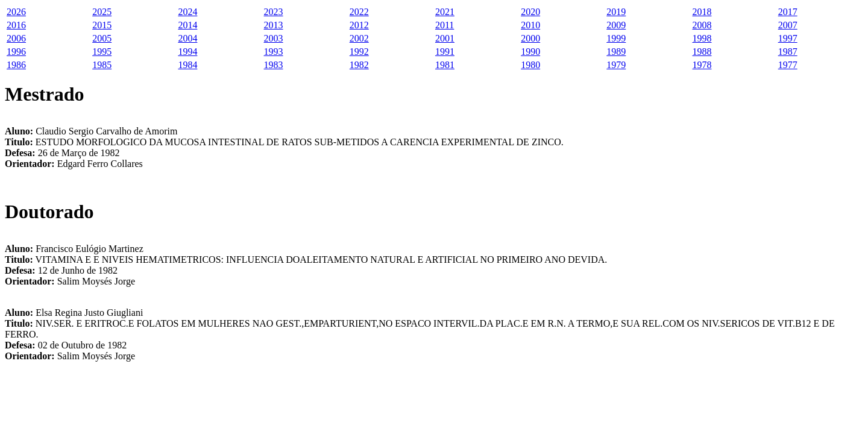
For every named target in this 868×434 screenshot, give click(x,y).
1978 (702, 65)
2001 (445, 38)
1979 (616, 65)
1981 (445, 65)
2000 (530, 38)
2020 (530, 12)
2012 (359, 25)
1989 (616, 52)
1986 (16, 65)
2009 (616, 25)
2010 (530, 25)
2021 (445, 12)
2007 (788, 25)
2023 (274, 12)
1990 (530, 52)
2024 (187, 12)
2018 (702, 12)
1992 (359, 52)
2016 (16, 25)
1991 (445, 52)
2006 (16, 38)
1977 (788, 65)
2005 (102, 38)
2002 (359, 38)
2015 (102, 25)
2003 (274, 38)
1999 (616, 38)
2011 (445, 25)
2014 (187, 25)
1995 (102, 52)
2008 (702, 25)
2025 (102, 12)
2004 (187, 38)
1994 (187, 52)
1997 (788, 38)
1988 (702, 52)
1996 (16, 52)
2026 (16, 12)
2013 (274, 25)
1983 (274, 65)
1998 (702, 38)
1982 (359, 65)
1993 (274, 52)
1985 (102, 65)
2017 (788, 12)
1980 (530, 65)
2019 (616, 12)
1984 (187, 65)
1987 (788, 52)
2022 (359, 12)
